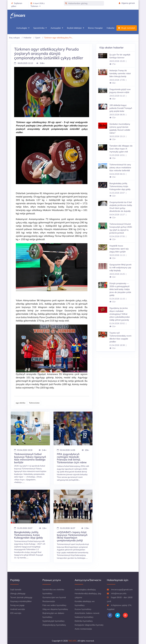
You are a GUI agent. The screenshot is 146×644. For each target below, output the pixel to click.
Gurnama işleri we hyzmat (54, 597)
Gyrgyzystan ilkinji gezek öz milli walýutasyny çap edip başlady (120, 268)
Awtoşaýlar (57, 28)
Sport (38, 38)
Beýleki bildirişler (76, 28)
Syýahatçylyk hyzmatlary (53, 621)
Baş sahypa (14, 38)
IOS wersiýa (16, 613)
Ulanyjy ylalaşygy (18, 593)
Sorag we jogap (17, 605)
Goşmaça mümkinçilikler (21, 601)
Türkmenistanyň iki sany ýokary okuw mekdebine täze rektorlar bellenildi (120, 168)
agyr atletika (20, 403)
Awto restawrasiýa (83, 629)
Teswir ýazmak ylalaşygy (21, 597)
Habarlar (111, 28)
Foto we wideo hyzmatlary (54, 605)
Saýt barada (16, 590)
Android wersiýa (18, 609)
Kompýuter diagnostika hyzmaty (89, 625)
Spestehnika (40, 28)
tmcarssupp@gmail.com (120, 590)
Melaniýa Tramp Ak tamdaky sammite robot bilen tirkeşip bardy (120, 73)
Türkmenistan (34, 403)
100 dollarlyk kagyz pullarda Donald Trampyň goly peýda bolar (121, 108)
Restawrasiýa (49, 601)
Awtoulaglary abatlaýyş (85, 590)
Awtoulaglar (23, 28)
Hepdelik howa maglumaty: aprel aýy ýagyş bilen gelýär (119, 249)
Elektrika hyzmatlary (84, 621)
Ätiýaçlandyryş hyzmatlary (54, 625)
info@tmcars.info (117, 593)
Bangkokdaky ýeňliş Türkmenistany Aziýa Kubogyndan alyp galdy (120, 186)
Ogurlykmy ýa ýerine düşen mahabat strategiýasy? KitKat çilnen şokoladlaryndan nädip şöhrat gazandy (120, 314)
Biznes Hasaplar (95, 28)
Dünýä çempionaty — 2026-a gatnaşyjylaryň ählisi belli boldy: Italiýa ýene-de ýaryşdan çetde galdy (120, 289)
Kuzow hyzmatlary (83, 609)
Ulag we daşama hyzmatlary (55, 609)
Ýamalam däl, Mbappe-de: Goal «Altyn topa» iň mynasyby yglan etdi (121, 149)
